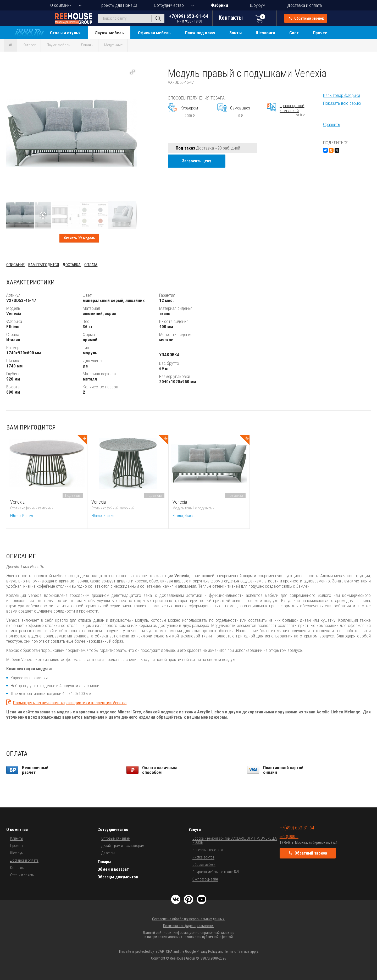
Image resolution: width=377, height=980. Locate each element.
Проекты (17, 846)
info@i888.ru (289, 837)
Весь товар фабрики (342, 95)
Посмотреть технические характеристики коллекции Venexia (70, 703)
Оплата (91, 265)
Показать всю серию (342, 103)
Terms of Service (237, 951)
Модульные (113, 45)
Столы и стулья (65, 33)
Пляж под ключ (200, 33)
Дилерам (108, 853)
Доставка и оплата (304, 5)
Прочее (320, 33)
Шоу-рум (258, 5)
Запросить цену (196, 161)
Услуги (195, 830)
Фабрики (220, 5)
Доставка (72, 265)
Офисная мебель (154, 33)
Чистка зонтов (203, 857)
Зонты (235, 33)
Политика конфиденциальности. (188, 926)
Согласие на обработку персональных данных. (188, 919)
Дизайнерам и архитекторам (123, 846)
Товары (104, 862)
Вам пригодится (44, 265)
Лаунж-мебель (109, 33)
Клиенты (17, 838)
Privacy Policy (207, 951)
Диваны (87, 45)
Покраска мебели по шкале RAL (216, 872)
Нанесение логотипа (208, 850)
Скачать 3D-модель (79, 238)
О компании (61, 5)
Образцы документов (118, 877)
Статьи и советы (22, 875)
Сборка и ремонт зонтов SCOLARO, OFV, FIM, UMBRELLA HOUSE (235, 840)
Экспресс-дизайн (205, 879)
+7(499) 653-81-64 (189, 18)
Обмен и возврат (113, 869)
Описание (15, 265)
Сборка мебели (204, 865)
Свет (294, 33)
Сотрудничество (169, 5)
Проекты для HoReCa (118, 5)
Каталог (29, 45)
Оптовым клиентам (116, 838)
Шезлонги (265, 33)
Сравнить (332, 124)
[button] (132, 72)
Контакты (17, 868)
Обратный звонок (307, 18)
